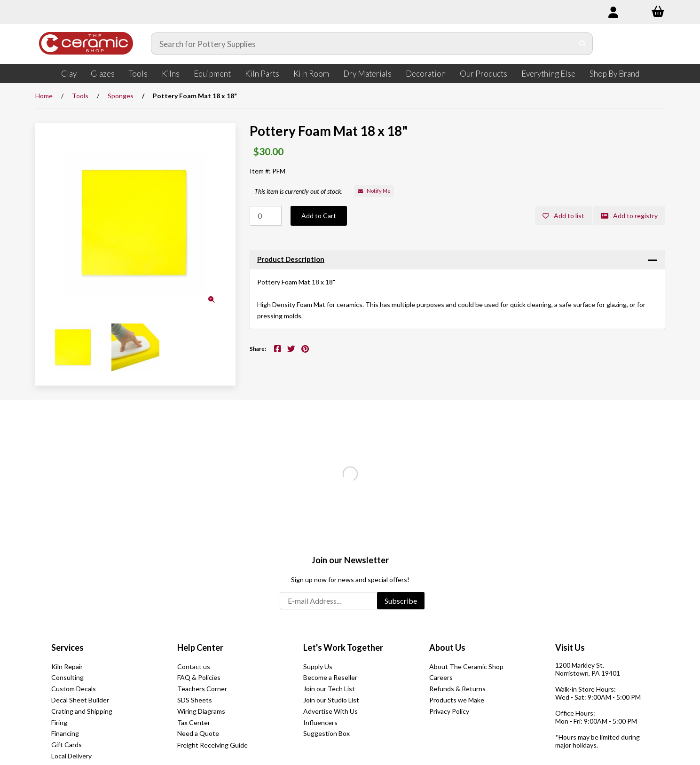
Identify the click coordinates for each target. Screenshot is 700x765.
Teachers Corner (202, 689)
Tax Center (194, 722)
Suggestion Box (326, 733)
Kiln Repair (67, 666)
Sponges (121, 96)
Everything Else (548, 74)
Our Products (484, 74)
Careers (441, 677)
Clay (69, 74)
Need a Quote (198, 733)
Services (67, 647)
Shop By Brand (614, 74)
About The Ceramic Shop (466, 666)
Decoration (426, 74)
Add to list (563, 216)
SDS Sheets (195, 700)
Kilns (171, 74)
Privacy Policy (449, 711)
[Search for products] (362, 44)
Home (44, 96)
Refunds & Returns (457, 689)
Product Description (291, 259)
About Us (447, 647)
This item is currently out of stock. (299, 191)
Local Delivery (71, 756)
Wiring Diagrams (201, 711)
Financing (65, 733)
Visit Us (570, 647)
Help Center (200, 647)
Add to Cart (319, 216)
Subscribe (401, 601)
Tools (138, 74)
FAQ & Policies (199, 677)
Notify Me (374, 191)
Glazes (103, 74)
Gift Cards (67, 745)
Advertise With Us (330, 711)
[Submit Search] (583, 44)
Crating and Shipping (82, 711)
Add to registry (629, 216)
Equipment (212, 74)
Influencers (320, 722)
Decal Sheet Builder (80, 700)
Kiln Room (311, 74)
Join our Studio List (331, 700)
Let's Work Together (343, 647)
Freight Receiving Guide (212, 745)
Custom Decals (74, 689)
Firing (59, 722)
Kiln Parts (262, 74)
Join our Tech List (329, 689)
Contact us (194, 666)
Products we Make (457, 700)
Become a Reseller (330, 677)
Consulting (67, 677)
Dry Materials (367, 74)
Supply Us (318, 666)
